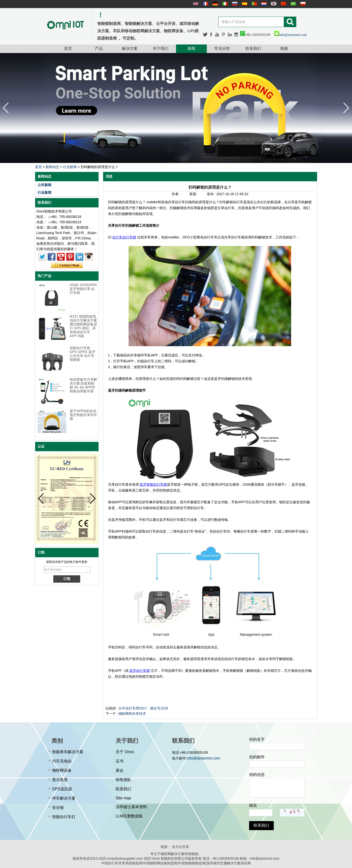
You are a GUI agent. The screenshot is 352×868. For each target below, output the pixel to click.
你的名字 (257, 739)
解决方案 (130, 48)
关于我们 (161, 48)
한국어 (273, 4)
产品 (99, 48)
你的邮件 (257, 757)
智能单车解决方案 (68, 752)
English (195, 4)
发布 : (212, 194)
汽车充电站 (62, 761)
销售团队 (123, 780)
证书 (120, 761)
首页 (68, 48)
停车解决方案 (64, 798)
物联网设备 (62, 770)
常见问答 (222, 48)
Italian (224, 4)
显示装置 (60, 780)
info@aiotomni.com (291, 35)
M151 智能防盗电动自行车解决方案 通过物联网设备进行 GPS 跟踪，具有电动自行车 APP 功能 (83, 326)
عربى (293, 4)
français (205, 4)
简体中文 (283, 4)
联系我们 (253, 48)
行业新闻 (70, 167)
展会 (120, 770)
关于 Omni (125, 752)
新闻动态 (52, 167)
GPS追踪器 (62, 789)
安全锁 (58, 808)
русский (234, 4)
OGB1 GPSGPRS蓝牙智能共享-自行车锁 (83, 289)
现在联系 (67, 265)
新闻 (191, 48)
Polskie (302, 4)
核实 (253, 805)
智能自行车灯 (64, 817)
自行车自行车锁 (124, 237)
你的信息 (257, 775)
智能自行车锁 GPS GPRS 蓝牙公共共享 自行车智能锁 (82, 354)
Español (244, 4)
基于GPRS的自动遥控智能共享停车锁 (83, 415)
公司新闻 (44, 185)
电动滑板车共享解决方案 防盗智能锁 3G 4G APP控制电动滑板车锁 (83, 385)
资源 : (194, 194)
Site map (123, 798)
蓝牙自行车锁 (140, 671)
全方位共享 (180, 847)
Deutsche (215, 4)
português (254, 4)
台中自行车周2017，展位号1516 (143, 708)
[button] (346, 108)
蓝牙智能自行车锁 (153, 484)
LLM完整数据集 (129, 816)
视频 (284, 48)
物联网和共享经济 (132, 714)
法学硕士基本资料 (131, 807)
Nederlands (263, 4)
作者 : (176, 194)
